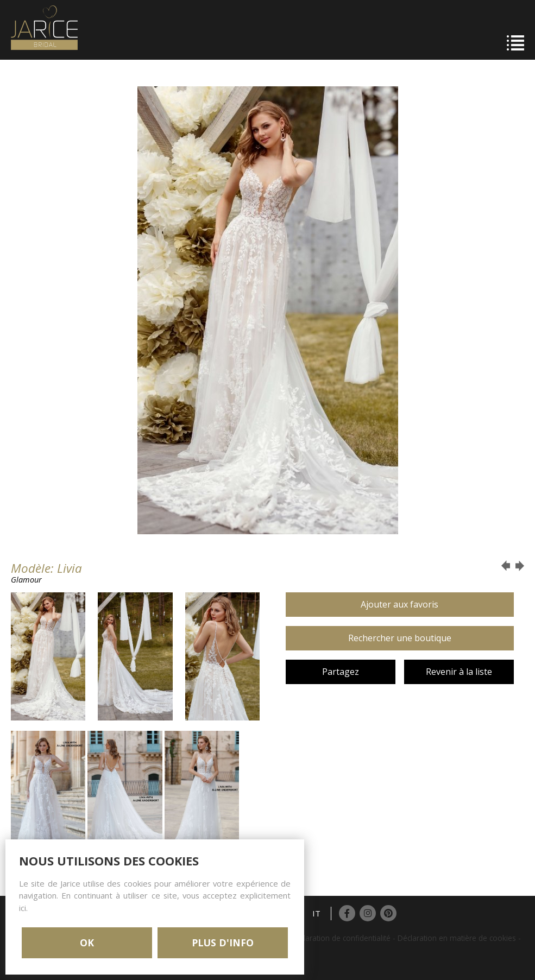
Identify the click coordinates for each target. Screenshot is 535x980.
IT (316, 913)
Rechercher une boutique (400, 638)
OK (87, 943)
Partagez (341, 672)
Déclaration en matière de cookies (457, 938)
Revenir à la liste (459, 672)
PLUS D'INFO (223, 943)
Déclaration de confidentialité (341, 938)
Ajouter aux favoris (399, 604)
